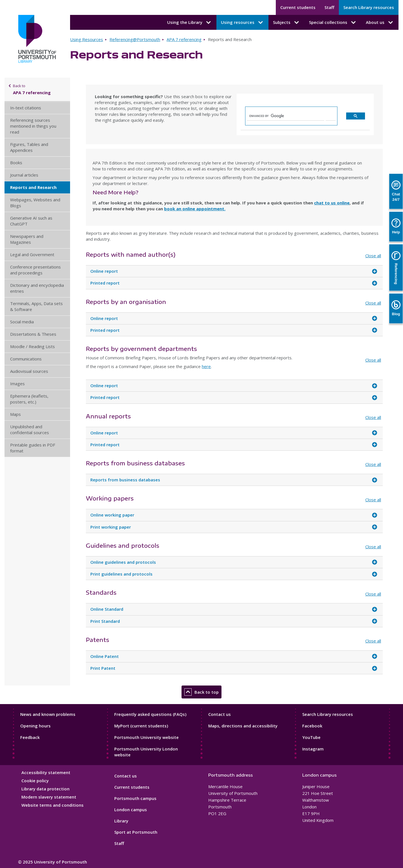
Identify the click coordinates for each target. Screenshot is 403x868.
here (206, 366)
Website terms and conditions (52, 805)
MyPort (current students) (141, 726)
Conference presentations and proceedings (35, 270)
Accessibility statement (46, 772)
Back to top (201, 692)
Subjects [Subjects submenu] (286, 22)
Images (17, 384)
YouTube (311, 737)
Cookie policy (35, 781)
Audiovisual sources (29, 371)
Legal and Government (32, 254)
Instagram (313, 749)
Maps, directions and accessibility (243, 726)
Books (16, 163)
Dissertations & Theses (33, 334)
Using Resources (87, 39)
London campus (131, 810)
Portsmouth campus (135, 798)
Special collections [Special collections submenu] (333, 22)
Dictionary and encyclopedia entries (37, 288)
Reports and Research (33, 187)
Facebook (312, 726)
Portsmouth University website (146, 737)
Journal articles (24, 175)
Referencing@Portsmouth (135, 39)
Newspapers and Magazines (27, 239)
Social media (22, 322)
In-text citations (26, 108)
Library (121, 821)
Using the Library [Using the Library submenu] (190, 22)
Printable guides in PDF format (33, 448)
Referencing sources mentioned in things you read (33, 126)
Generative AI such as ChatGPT (31, 221)
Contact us (220, 714)
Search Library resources (369, 7)
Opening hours (35, 726)
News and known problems (48, 714)
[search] (286, 116)
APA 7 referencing (184, 39)
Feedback (30, 737)
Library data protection (45, 789)
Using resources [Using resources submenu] (242, 22)
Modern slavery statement (49, 797)
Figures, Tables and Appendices (29, 147)
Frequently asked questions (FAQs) (150, 714)
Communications (26, 359)
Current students (298, 7)
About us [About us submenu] (380, 22)
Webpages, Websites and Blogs (35, 203)
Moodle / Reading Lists (33, 346)
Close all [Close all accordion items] (373, 256)
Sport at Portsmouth (136, 832)
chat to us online (332, 203)
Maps (15, 414)
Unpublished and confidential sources (30, 430)
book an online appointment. (195, 209)
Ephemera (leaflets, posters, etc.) (29, 399)
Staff (329, 7)
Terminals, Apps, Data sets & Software (36, 306)
